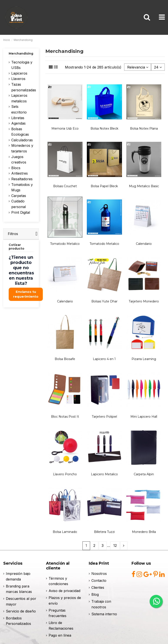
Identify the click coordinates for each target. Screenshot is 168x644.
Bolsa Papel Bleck (104, 186)
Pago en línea (60, 635)
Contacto (99, 581)
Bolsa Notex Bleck (104, 128)
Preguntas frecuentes (58, 613)
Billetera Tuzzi (104, 532)
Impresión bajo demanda (18, 576)
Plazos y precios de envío (65, 601)
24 (158, 67)
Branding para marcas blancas (19, 589)
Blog (95, 594)
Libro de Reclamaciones (61, 626)
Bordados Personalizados (18, 621)
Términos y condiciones (58, 581)
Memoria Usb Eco (65, 128)
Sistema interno (104, 614)
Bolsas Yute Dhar (104, 301)
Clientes (98, 587)
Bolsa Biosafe (65, 359)
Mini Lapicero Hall (144, 417)
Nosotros (99, 574)
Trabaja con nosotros (101, 604)
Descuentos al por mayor (21, 601)
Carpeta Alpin (144, 474)
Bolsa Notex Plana (144, 128)
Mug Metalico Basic (144, 186)
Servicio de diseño (21, 611)
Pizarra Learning (144, 359)
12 (115, 546)
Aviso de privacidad (64, 591)
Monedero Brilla (144, 532)
